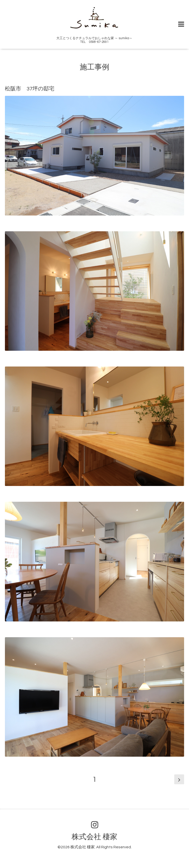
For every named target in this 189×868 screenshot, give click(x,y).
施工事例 (94, 67)
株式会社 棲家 (94, 837)
